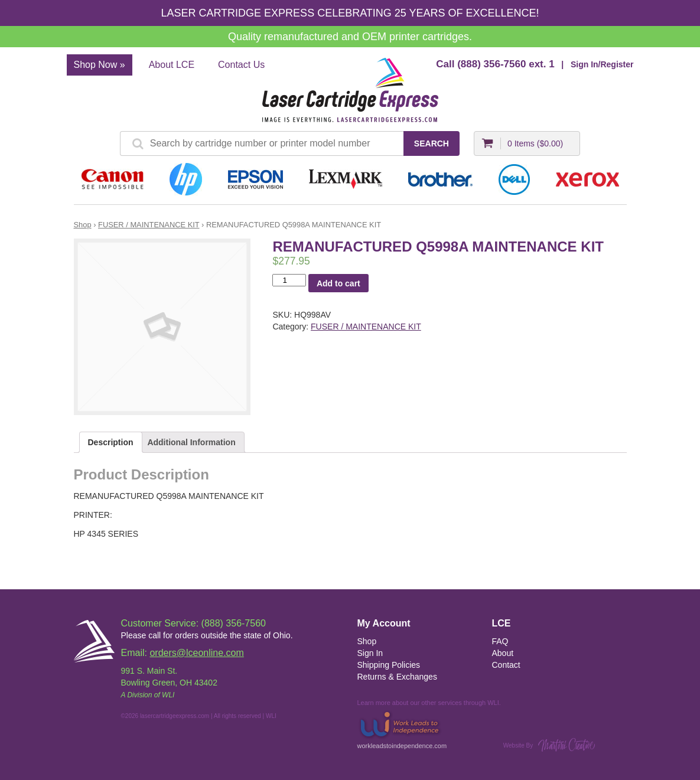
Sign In (370, 653)
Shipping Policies (389, 665)
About (503, 653)
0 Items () (535, 143)
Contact (506, 665)
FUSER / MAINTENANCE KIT (149, 225)
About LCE (172, 65)
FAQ (500, 641)
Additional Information (191, 442)
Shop (83, 225)
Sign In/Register (602, 64)
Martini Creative (566, 745)
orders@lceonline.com (196, 653)
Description (111, 442)
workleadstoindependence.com (402, 729)
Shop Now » (100, 65)
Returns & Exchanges (397, 677)
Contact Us (241, 65)
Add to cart (338, 283)
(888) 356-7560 (491, 64)
